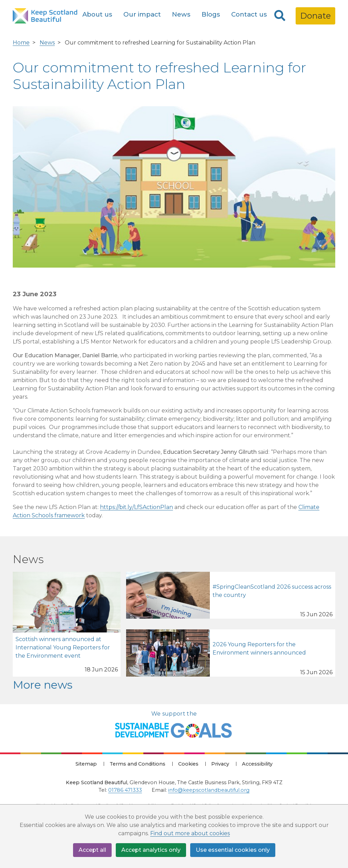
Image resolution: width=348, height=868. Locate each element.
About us (97, 14)
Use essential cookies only (233, 850)
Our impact (142, 14)
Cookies (188, 764)
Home (21, 43)
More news (43, 685)
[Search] (280, 16)
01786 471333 (125, 790)
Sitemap (86, 764)
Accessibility (257, 764)
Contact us (249, 14)
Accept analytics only (151, 850)
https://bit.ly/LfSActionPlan (136, 507)
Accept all (92, 850)
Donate (315, 16)
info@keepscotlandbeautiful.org (209, 790)
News (181, 14)
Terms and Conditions (137, 764)
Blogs (211, 14)
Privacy (220, 764)
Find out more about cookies (190, 833)
